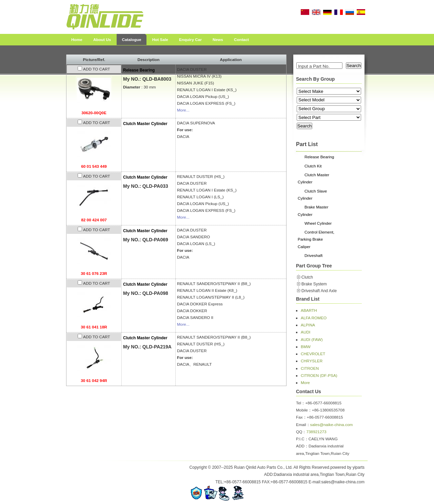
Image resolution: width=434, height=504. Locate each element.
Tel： (301, 403)
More (305, 383)
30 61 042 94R (94, 381)
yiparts (359, 467)
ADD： (302, 446)
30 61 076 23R (94, 274)
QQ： (301, 432)
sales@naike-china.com (332, 425)
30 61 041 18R (94, 327)
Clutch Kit (313, 166)
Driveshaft (313, 256)
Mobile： (304, 410)
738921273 (316, 432)
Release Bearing (139, 70)
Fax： (301, 417)
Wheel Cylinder (318, 223)
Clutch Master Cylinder (145, 124)
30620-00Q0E (94, 113)
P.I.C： (302, 439)
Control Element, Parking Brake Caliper (316, 239)
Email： (303, 425)
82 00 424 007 (94, 220)
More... (183, 110)
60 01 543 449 (94, 166)
